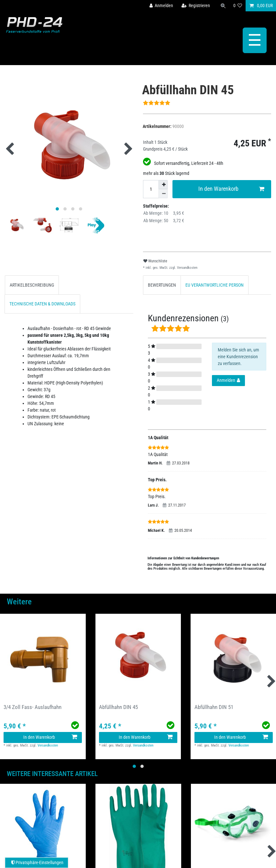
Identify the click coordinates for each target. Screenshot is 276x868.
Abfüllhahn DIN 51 (214, 707)
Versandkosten (187, 268)
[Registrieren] (196, 6)
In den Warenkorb (231, 189)
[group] (43, 657)
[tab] (32, 285)
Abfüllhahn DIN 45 (118, 707)
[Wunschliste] (238, 6)
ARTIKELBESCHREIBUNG (32, 285)
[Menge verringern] (163, 194)
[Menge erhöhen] (163, 185)
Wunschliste (155, 261)
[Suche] (223, 6)
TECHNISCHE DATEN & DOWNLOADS (42, 304)
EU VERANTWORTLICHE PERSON (215, 285)
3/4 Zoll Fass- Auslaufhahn (33, 707)
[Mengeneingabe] (151, 189)
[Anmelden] (161, 6)
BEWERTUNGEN (162, 285)
